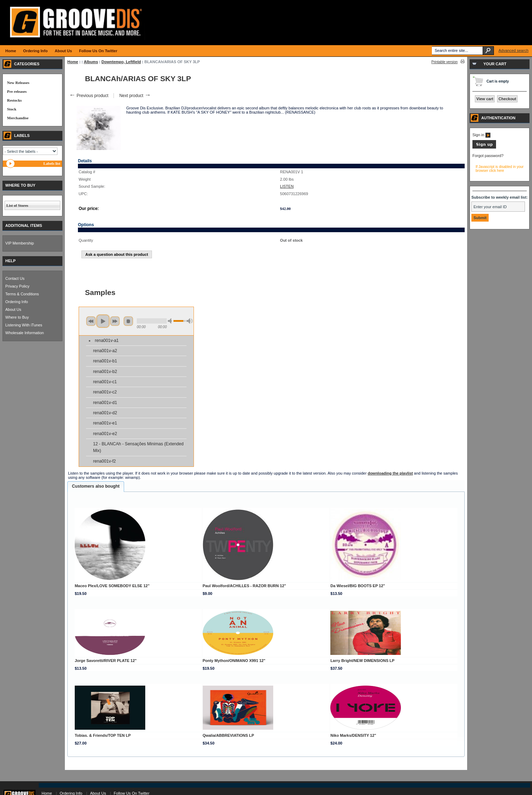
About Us (13, 309)
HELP (10, 261)
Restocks (14, 100)
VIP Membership (20, 243)
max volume (190, 321)
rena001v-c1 (105, 382)
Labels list (52, 163)
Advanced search (513, 50)
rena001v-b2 (105, 372)
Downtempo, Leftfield (121, 62)
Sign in (481, 135)
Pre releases (17, 91)
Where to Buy (17, 317)
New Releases (18, 83)
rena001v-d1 (105, 403)
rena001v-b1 (105, 361)
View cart (485, 99)
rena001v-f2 (105, 461)
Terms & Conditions (22, 294)
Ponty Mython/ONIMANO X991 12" (234, 661)
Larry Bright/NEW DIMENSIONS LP (362, 661)
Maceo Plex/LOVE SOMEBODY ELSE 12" (112, 586)
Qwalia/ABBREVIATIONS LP (228, 735)
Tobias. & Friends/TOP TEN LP (103, 735)
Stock (12, 109)
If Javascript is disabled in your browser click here (500, 169)
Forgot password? (488, 156)
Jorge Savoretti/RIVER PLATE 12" (106, 661)
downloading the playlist (390, 473)
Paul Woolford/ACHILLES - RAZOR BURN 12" (244, 586)
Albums (91, 62)
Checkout (507, 99)
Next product (135, 96)
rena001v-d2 (105, 413)
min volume (171, 321)
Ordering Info (17, 302)
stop (128, 321)
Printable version (445, 62)
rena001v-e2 (105, 434)
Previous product (89, 96)
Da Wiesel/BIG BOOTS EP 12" (358, 586)
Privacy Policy (17, 286)
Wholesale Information (25, 333)
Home (73, 62)
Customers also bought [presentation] (96, 486)
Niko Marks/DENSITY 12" (353, 735)
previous (91, 321)
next (115, 321)
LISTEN (287, 186)
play (103, 321)
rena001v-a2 (105, 351)
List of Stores (17, 205)
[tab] (96, 487)
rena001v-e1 (105, 423)
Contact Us (15, 278)
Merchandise (18, 118)
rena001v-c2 (105, 392)
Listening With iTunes (24, 325)
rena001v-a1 (107, 341)
